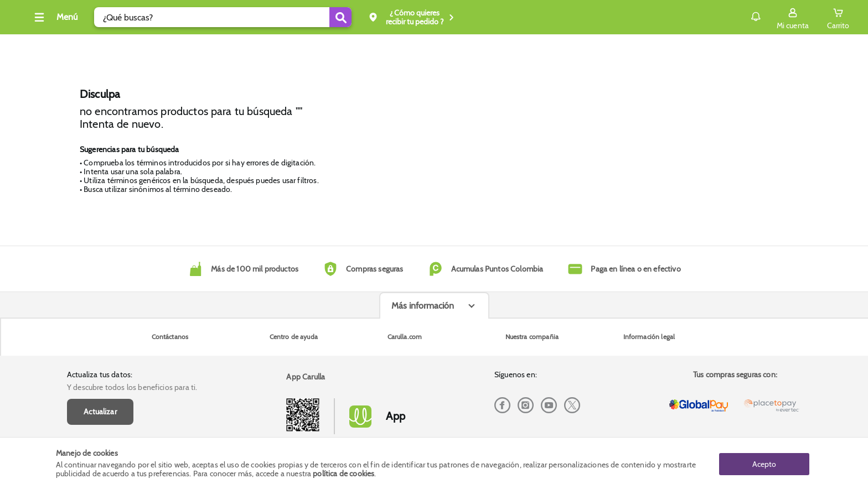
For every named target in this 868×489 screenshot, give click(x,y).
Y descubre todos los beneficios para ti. (132, 318)
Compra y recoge (641, 46)
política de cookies (343, 474)
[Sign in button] (737, 17)
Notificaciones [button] (684, 17)
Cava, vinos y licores (104, 46)
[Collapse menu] (127, 17)
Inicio (317, 47)
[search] (295, 17)
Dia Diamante (260, 46)
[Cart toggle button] (782, 17)
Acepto (764, 463)
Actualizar (100, 342)
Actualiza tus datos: (100, 305)
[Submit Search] (413, 17)
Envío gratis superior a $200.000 (741, 46)
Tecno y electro (187, 46)
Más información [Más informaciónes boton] (423, 388)
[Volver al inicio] (77, 20)
